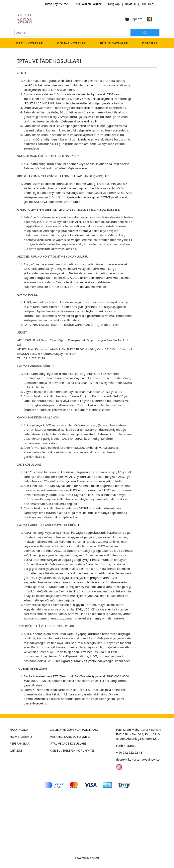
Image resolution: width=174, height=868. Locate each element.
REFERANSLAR (20, 743)
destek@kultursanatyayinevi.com (139, 759)
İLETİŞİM (16, 750)
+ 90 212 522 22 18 (129, 752)
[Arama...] (145, 33)
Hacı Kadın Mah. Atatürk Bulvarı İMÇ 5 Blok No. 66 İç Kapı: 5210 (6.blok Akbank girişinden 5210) (138, 734)
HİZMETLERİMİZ (21, 737)
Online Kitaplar (72, 43)
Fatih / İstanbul (127, 746)
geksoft (95, 858)
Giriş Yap (114, 4)
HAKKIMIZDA (19, 730)
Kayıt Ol (130, 4)
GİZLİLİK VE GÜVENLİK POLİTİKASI (74, 730)
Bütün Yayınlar (114, 43)
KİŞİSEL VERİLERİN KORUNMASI (72, 750)
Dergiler (150, 43)
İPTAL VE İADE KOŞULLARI (68, 743)
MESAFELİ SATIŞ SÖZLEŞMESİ (70, 737)
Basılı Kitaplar (30, 43)
